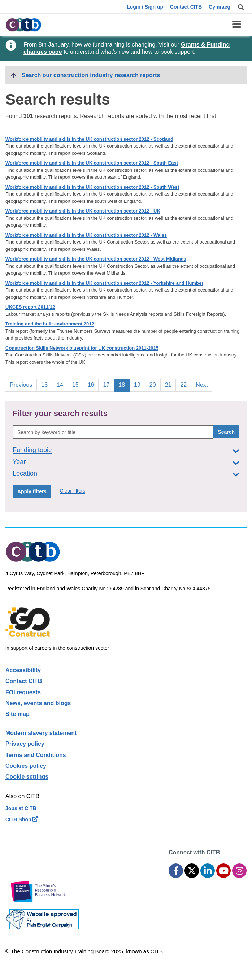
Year (19, 462)
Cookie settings (27, 777)
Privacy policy (25, 744)
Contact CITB (186, 7)
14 (62, 384)
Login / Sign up (145, 7)
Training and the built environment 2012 (50, 324)
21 (170, 384)
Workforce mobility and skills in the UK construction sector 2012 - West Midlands (96, 259)
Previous (21, 385)
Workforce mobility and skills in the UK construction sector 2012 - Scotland (89, 139)
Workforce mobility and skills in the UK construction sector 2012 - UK (83, 211)
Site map (18, 714)
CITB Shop (22, 819)
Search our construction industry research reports (91, 75)
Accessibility (23, 670)
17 (108, 384)
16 (93, 384)
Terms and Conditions (36, 755)
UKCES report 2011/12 (30, 307)
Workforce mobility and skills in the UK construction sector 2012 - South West (92, 187)
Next (202, 385)
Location (25, 473)
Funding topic (32, 450)
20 (155, 384)
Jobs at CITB (21, 808)
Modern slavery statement (41, 733)
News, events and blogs (38, 703)
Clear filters (73, 491)
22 (186, 384)
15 (78, 384)
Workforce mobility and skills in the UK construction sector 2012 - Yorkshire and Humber (104, 283)
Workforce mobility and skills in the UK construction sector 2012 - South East (92, 163)
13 (47, 384)
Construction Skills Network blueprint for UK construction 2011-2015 (82, 348)
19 (139, 384)
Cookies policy (26, 766)
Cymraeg (220, 7)
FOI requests (23, 692)
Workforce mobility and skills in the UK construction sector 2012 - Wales (86, 235)
